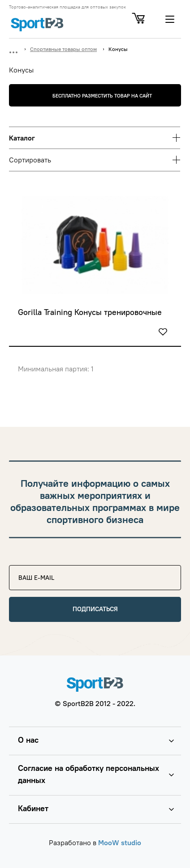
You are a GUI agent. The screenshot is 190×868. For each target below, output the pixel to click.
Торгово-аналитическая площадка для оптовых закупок (67, 7)
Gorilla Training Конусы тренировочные (90, 312)
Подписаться (95, 609)
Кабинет (33, 808)
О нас (28, 740)
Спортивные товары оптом (63, 49)
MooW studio (120, 842)
